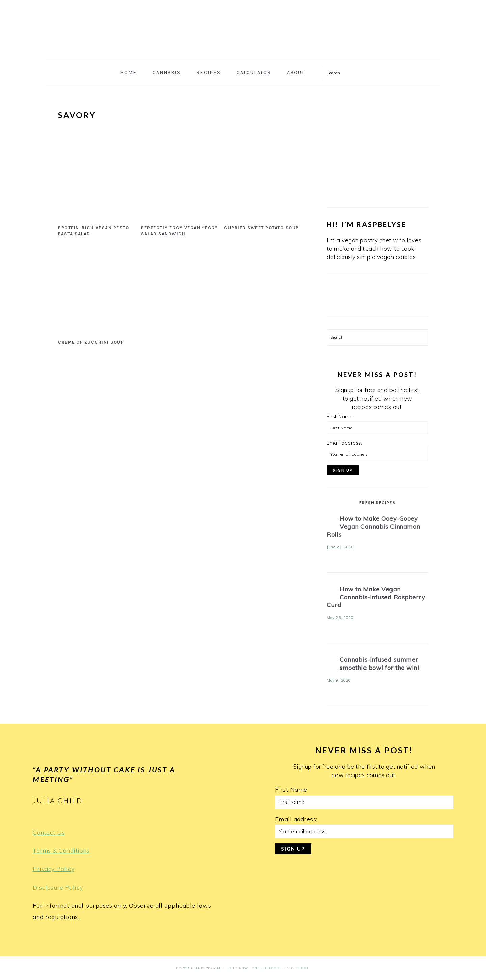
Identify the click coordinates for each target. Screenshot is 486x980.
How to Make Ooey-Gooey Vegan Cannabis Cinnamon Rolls (373, 526)
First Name (340, 417)
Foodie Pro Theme (289, 968)
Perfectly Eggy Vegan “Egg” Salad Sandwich (179, 231)
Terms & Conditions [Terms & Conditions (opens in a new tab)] (61, 851)
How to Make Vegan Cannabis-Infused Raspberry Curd (376, 597)
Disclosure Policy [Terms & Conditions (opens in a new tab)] (58, 887)
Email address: (344, 443)
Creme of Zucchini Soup (91, 342)
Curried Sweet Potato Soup (262, 228)
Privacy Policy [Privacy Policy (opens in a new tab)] (53, 869)
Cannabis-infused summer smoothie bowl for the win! (379, 663)
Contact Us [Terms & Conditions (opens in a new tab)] (49, 832)
